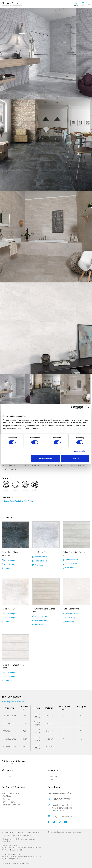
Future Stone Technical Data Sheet (17, 501)
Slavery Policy (16, 835)
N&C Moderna (8, 799)
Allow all (75, 459)
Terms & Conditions (8, 832)
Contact (51, 779)
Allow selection (46, 459)
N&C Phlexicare (8, 802)
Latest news (7, 777)
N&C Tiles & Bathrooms (12, 805)
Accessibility (20, 832)
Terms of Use (27, 835)
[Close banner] (88, 407)
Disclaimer (36, 832)
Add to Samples (9, 560)
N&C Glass (6, 796)
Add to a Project (9, 564)
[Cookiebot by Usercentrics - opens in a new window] (73, 407)
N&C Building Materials (11, 793)
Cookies (28, 832)
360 (80, 832)
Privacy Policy (6, 835)
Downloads (7, 568)
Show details (79, 451)
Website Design (71, 832)
